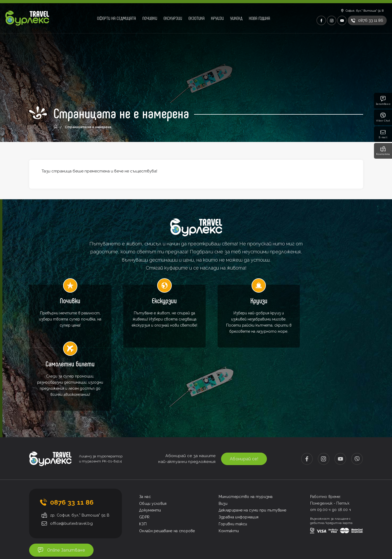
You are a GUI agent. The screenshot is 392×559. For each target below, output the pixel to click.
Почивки (150, 18)
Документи (150, 454)
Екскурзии (173, 18)
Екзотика (197, 18)
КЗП (143, 468)
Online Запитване (62, 494)
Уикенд (236, 18)
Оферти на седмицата (116, 18)
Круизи (217, 18)
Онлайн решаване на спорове (167, 475)
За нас (145, 440)
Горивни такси (233, 468)
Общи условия (153, 447)
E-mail (383, 134)
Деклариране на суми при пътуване (253, 454)
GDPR (144, 461)
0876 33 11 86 (72, 446)
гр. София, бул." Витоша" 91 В (80, 459)
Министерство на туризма (246, 440)
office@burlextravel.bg (72, 467)
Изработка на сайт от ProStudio (337, 519)
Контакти (383, 151)
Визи (223, 447)
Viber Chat (383, 117)
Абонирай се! (243, 403)
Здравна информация (239, 461)
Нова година (259, 18)
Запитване (383, 101)
